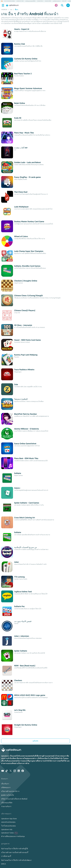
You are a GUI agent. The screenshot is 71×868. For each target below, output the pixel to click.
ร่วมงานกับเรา (6, 806)
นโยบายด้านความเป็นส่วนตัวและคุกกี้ (15, 852)
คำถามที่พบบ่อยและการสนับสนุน (13, 836)
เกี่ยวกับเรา (5, 784)
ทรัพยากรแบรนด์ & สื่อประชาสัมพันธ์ (14, 799)
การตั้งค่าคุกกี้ (6, 856)
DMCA (3, 864)
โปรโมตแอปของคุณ (8, 826)
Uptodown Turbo (10, 833)
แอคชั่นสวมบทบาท (57, 1)
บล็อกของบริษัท (7, 803)
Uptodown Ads (7, 829)
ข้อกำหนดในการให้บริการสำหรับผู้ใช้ (14, 849)
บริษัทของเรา (6, 787)
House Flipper (48, 1)
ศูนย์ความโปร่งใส (8, 795)
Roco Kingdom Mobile (10, 1)
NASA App (64, 1)
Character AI (40, 1)
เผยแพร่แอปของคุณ (8, 822)
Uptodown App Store (9, 819)
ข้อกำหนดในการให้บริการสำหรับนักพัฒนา (16, 860)
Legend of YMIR (20, 1)
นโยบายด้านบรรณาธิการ (10, 791)
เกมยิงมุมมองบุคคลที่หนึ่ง (30, 1)
